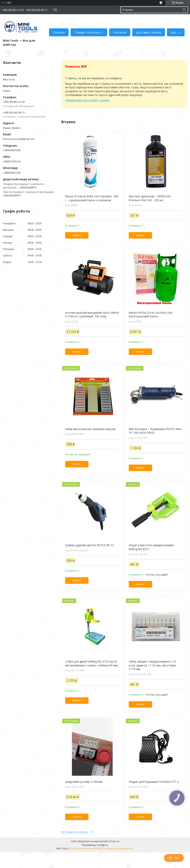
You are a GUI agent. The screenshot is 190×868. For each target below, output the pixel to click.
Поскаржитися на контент (85, 848)
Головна (59, 32)
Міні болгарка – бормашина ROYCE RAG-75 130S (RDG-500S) (155, 431)
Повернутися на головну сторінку (87, 100)
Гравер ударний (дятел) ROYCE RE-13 (89, 545)
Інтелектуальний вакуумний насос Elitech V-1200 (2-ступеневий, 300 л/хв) (92, 315)
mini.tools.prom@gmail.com (19, 139)
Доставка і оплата (149, 32)
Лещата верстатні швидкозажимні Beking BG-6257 (151, 547)
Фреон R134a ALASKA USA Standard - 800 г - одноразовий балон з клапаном (92, 198)
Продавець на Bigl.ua (95, 845)
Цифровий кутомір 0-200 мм (84, 782)
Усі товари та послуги (74, 832)
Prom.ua (114, 841)
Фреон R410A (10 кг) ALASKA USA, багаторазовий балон (151, 315)
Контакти (120, 32)
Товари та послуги (87, 32)
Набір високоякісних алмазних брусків (90, 429)
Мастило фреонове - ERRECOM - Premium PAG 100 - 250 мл (150, 198)
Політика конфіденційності (118, 848)
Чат (174, 858)
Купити (77, 235)
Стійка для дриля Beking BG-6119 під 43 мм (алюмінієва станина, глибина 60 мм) (92, 663)
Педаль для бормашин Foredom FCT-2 (154, 782)
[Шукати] (184, 10)
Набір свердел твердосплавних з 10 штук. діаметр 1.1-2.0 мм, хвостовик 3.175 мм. (152, 665)
